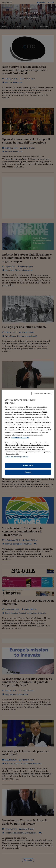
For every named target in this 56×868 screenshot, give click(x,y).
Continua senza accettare (42, 393)
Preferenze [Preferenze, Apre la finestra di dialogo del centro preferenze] (28, 466)
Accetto (28, 472)
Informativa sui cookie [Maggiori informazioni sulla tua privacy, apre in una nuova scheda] (20, 437)
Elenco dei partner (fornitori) (16, 457)
